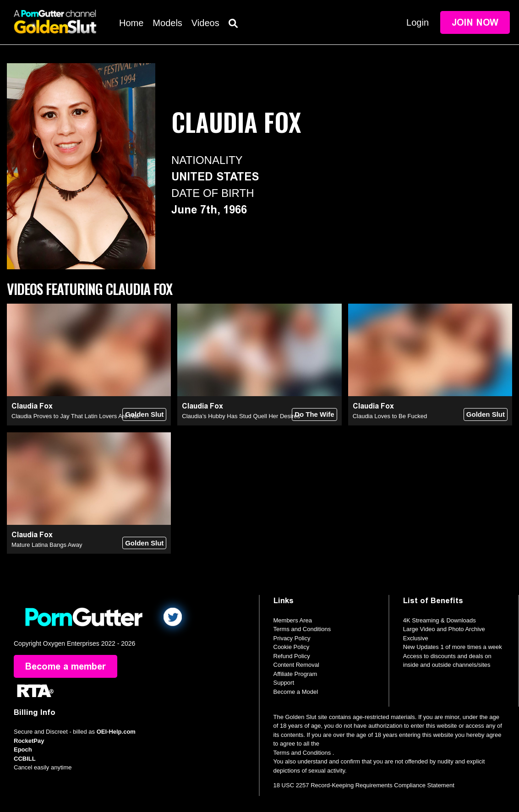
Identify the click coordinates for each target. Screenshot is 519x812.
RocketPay (29, 741)
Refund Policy (292, 656)
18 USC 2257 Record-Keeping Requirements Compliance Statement (364, 785)
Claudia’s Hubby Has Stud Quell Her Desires (241, 416)
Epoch (23, 749)
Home (131, 23)
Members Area (293, 620)
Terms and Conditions (302, 629)
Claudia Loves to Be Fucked (390, 416)
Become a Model (296, 692)
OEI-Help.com (116, 732)
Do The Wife (314, 414)
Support (284, 683)
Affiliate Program (295, 674)
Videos (205, 23)
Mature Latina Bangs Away (47, 545)
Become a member (66, 666)
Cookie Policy (292, 647)
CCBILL (25, 759)
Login (418, 22)
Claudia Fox (32, 406)
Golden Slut (144, 414)
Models (167, 23)
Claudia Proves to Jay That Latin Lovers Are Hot (75, 416)
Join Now (475, 22)
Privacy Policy (292, 638)
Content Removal (296, 665)
